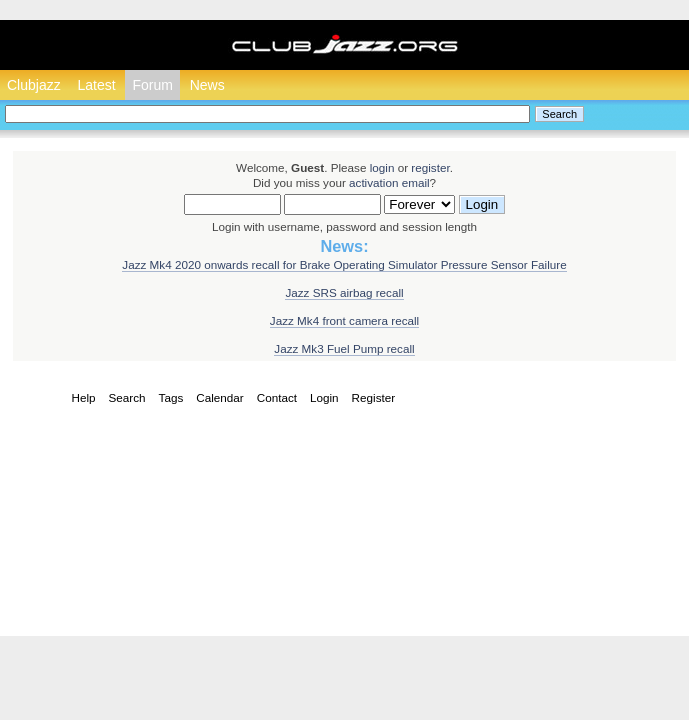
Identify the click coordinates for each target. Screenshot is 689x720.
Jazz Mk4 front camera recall (344, 320)
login (382, 167)
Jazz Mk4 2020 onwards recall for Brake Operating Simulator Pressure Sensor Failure (344, 264)
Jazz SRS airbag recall (344, 292)
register (430, 167)
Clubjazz (34, 85)
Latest (96, 85)
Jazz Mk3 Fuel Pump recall (344, 348)
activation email (389, 182)
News (207, 85)
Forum (152, 85)
